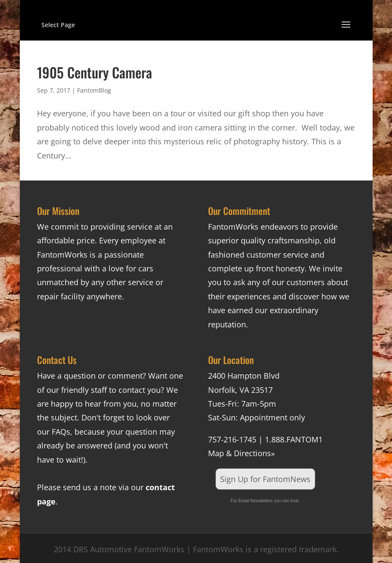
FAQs (61, 432)
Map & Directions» (241, 453)
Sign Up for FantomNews (265, 479)
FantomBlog (94, 90)
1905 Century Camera (95, 72)
